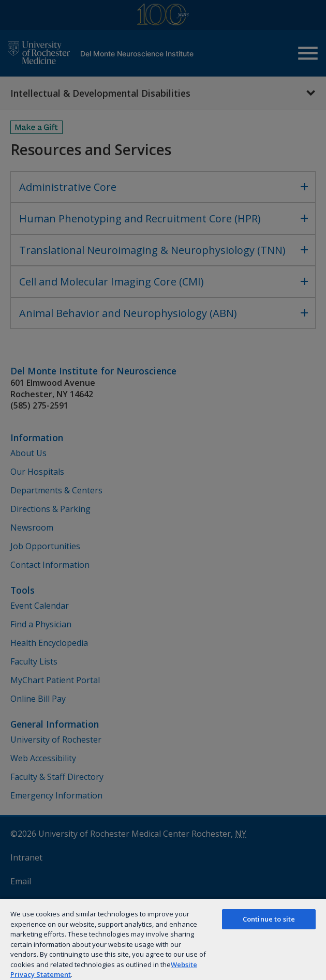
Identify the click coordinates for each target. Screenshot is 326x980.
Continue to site (269, 919)
